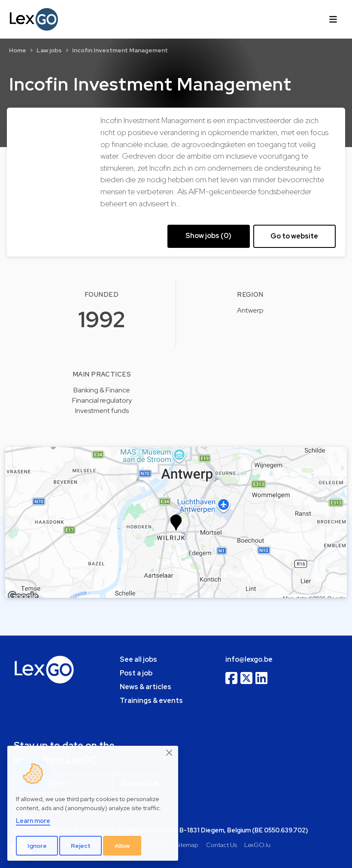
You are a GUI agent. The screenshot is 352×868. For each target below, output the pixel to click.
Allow (122, 846)
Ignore (37, 846)
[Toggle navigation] (333, 19)
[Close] (170, 753)
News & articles (146, 687)
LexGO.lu (257, 845)
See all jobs (138, 659)
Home (18, 50)
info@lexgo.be (249, 659)
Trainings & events (151, 701)
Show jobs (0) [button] (208, 236)
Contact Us (222, 845)
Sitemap (187, 845)
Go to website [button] (294, 236)
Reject (81, 846)
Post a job (136, 673)
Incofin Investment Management (120, 50)
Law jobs (49, 50)
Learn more (33, 821)
